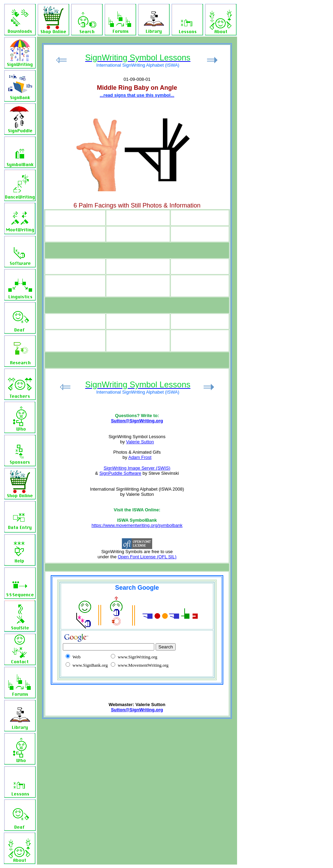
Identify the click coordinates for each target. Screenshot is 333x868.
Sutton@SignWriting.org (137, 421)
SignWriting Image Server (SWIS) (137, 468)
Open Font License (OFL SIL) (147, 557)
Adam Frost (140, 457)
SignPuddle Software (120, 473)
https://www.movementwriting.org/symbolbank (137, 525)
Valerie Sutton (140, 442)
